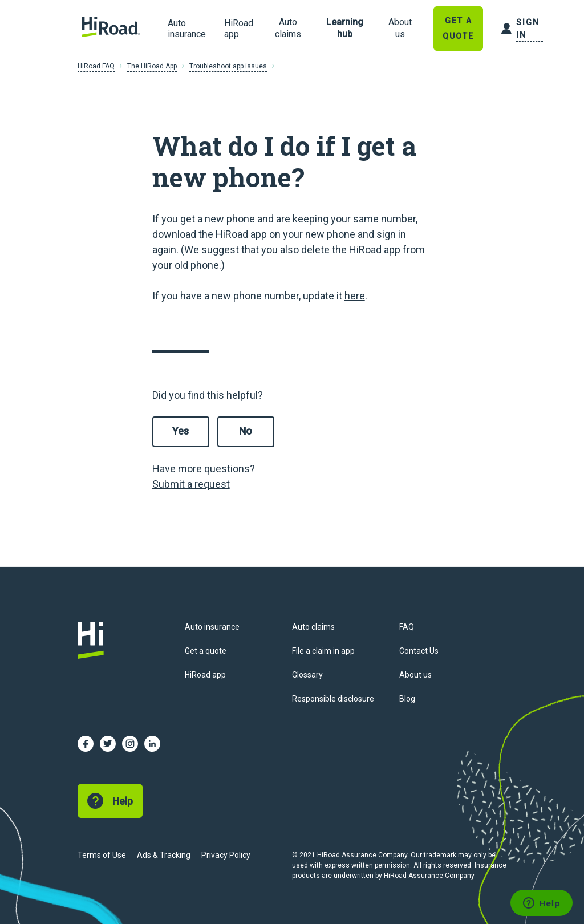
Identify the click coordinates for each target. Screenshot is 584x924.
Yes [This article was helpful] (181, 431)
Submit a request (191, 484)
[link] (288, 29)
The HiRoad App (152, 66)
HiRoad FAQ (96, 66)
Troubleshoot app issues (228, 66)
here (355, 296)
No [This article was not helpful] (246, 431)
